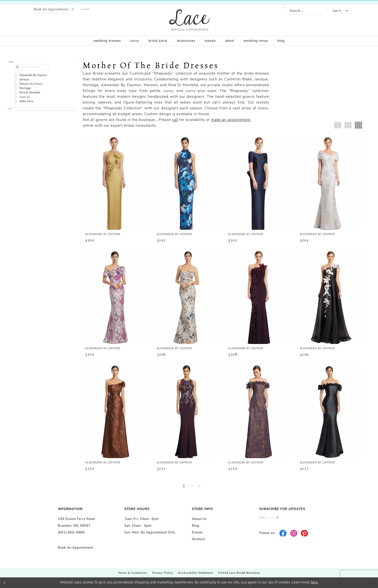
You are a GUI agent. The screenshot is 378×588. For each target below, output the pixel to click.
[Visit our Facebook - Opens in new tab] (283, 539)
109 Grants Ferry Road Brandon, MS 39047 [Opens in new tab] (76, 522)
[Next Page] (213, 485)
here (314, 583)
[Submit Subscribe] (316, 520)
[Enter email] (290, 520)
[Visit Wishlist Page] (343, 11)
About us (199, 519)
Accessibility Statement (196, 573)
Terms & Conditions (133, 573)
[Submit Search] (279, 11)
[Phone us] (96, 11)
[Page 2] (181, 485)
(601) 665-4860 (71, 533)
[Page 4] (193, 485)
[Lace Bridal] (189, 20)
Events (197, 533)
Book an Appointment (75, 548)
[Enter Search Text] (296, 11)
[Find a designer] (32, 74)
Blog (196, 526)
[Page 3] (187, 485)
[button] (329, 11)
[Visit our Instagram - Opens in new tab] (294, 539)
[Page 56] (206, 485)
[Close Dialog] (7, 583)
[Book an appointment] (54, 11)
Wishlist (198, 539)
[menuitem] (54, 11)
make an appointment (231, 120)
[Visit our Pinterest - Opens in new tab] (305, 539)
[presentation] (115, 182)
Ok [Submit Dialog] (370, 583)
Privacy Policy (163, 573)
